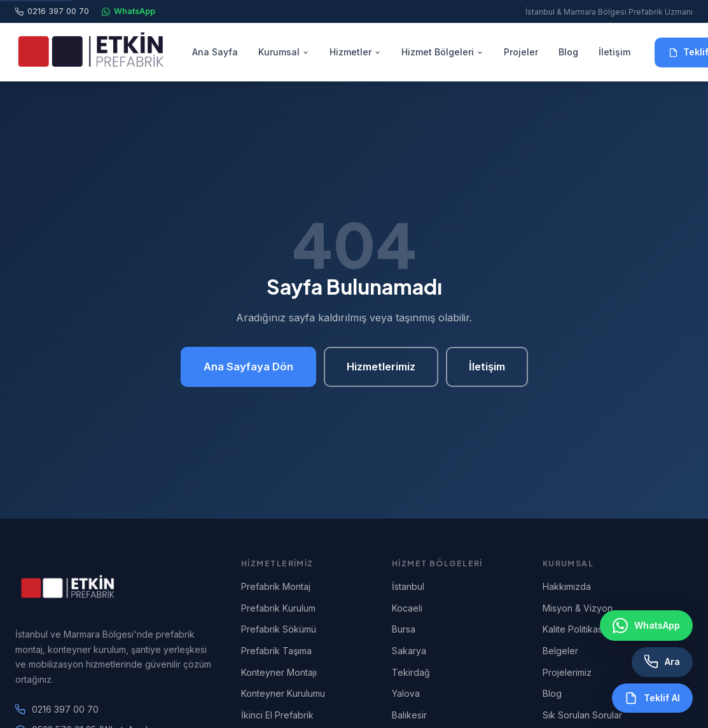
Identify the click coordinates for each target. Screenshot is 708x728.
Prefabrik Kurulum (278, 608)
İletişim (614, 52)
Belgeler (560, 651)
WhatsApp (128, 11)
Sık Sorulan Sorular (582, 715)
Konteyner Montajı (279, 672)
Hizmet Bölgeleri (442, 52)
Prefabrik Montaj (276, 586)
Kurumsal (284, 52)
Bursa (404, 629)
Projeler (521, 52)
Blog (568, 52)
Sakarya (409, 651)
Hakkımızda (567, 586)
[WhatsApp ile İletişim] (646, 626)
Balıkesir (409, 715)
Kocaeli (407, 608)
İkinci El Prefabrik (277, 715)
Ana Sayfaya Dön (248, 367)
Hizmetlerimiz (381, 367)
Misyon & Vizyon (578, 608)
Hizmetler (355, 52)
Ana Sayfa (215, 52)
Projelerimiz (567, 672)
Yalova (406, 693)
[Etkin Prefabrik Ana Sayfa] (92, 52)
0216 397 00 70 (52, 11)
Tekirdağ (411, 672)
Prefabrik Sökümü (279, 629)
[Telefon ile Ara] (662, 662)
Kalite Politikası (573, 629)
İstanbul (408, 586)
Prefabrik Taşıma (276, 651)
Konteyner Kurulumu (283, 693)
